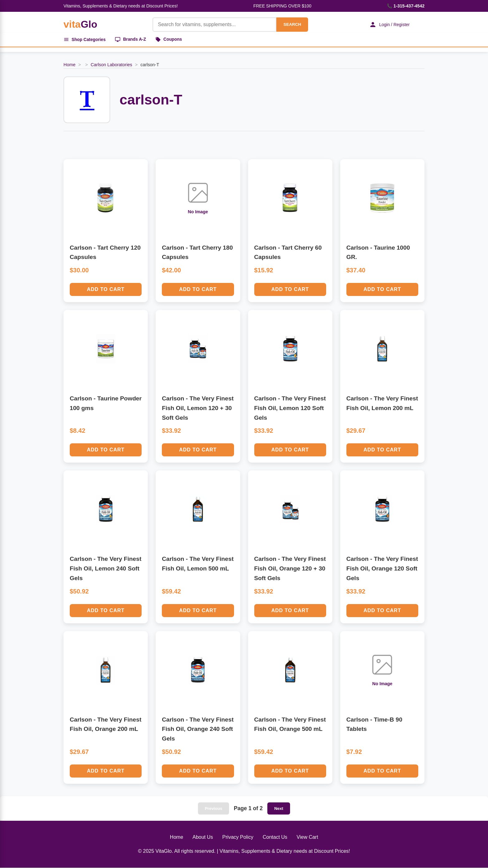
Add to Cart (106, 290)
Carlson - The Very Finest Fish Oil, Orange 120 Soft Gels (382, 569)
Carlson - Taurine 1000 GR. (378, 253)
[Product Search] (213, 25)
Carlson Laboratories (111, 65)
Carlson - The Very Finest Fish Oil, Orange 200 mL (106, 725)
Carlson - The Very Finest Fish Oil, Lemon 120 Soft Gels (290, 408)
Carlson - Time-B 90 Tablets (374, 725)
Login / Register (389, 25)
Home (69, 65)
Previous (213, 809)
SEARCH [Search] (291, 24)
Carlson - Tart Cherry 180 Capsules (197, 253)
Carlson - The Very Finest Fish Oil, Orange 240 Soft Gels (198, 729)
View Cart (307, 837)
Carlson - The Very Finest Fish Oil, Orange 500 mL (290, 725)
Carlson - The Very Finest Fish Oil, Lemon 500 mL (198, 564)
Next (279, 809)
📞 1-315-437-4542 (406, 6)
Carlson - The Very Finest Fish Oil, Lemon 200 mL (382, 404)
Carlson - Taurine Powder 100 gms (106, 404)
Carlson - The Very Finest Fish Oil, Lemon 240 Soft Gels (106, 569)
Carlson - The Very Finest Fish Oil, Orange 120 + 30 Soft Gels (290, 569)
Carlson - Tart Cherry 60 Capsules (288, 253)
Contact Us (275, 837)
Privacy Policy (238, 837)
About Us (203, 837)
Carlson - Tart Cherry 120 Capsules (105, 253)
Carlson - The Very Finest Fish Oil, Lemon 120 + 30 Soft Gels (198, 408)
